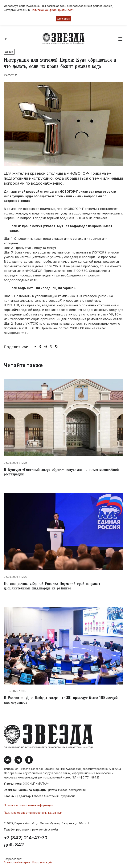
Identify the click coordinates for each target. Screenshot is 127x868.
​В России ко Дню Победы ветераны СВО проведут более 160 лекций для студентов (61, 701)
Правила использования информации (28, 805)
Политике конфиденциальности (52, 10)
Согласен (63, 19)
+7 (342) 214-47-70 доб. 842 (26, 841)
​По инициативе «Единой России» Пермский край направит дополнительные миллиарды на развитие (52, 586)
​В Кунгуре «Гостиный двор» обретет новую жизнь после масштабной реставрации (61, 472)
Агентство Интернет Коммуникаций (28, 862)
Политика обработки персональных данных (33, 813)
